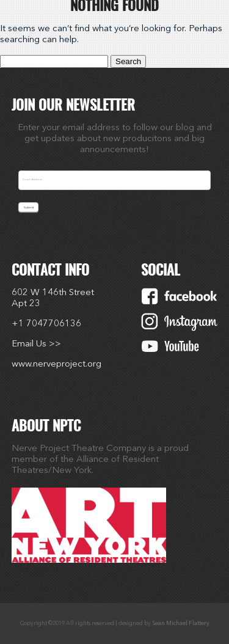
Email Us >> (36, 344)
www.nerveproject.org (56, 364)
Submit (29, 207)
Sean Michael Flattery (181, 624)
